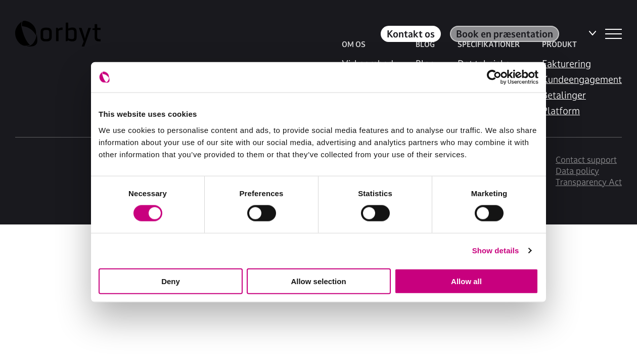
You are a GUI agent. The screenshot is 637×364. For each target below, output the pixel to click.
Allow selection (318, 281)
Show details (496, 251)
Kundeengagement (582, 79)
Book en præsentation (505, 34)
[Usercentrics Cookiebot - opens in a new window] (494, 77)
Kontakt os (411, 34)
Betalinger (564, 95)
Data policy (577, 171)
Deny (171, 281)
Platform (561, 111)
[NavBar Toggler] (613, 34)
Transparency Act (589, 182)
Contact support (586, 160)
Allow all (466, 281)
